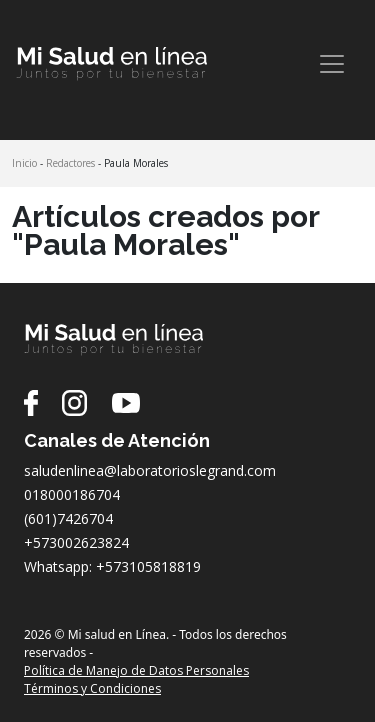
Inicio (24, 163)
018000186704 (72, 494)
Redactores (70, 163)
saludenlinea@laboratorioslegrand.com (150, 470)
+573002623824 (76, 542)
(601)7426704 (68, 518)
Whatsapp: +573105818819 (112, 566)
